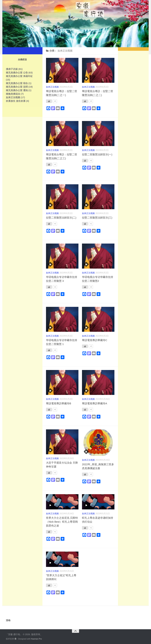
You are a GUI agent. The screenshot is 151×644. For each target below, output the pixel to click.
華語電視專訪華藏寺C (95, 340)
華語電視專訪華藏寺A (95, 403)
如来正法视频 (52, 87)
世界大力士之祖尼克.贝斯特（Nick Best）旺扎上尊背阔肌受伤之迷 (62, 522)
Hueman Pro (36, 639)
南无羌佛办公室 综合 (17, 83)
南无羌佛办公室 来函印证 (19, 76)
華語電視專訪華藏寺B (59, 403)
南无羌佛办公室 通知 (17, 90)
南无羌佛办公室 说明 (17, 87)
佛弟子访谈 (12, 69)
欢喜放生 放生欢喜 (16, 101)
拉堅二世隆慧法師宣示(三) (97, 218)
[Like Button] (49, 101)
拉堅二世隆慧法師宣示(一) (97, 154)
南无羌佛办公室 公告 (17, 73)
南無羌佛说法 (13, 94)
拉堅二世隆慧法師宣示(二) (61, 218)
